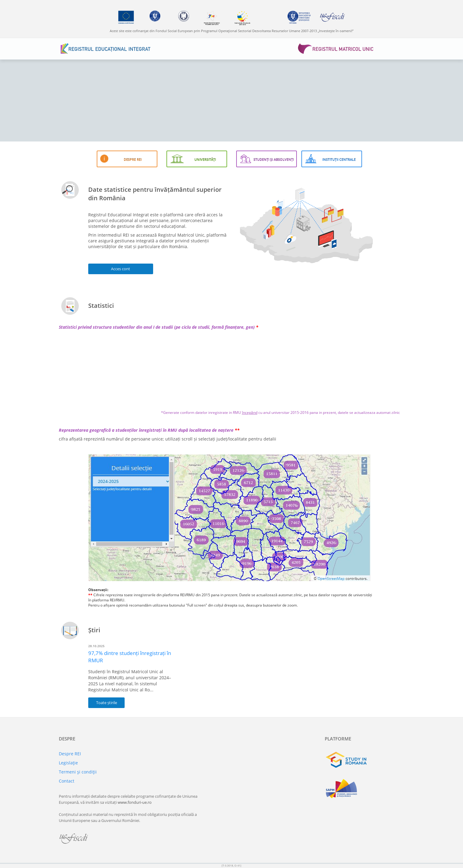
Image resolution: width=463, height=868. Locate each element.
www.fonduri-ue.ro (135, 802)
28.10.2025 (96, 646)
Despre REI (70, 754)
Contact (67, 781)
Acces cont (121, 269)
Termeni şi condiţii (78, 772)
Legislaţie (68, 763)
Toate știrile (107, 703)
